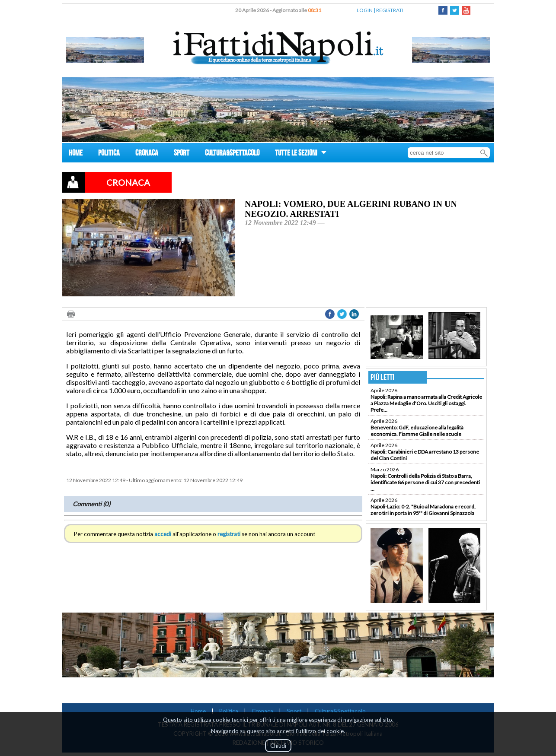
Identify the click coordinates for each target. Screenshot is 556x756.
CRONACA (147, 154)
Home (198, 711)
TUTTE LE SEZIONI (301, 154)
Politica (229, 711)
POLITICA (109, 154)
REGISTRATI (390, 10)
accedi (163, 534)
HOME (76, 154)
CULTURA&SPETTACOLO (232, 154)
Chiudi (278, 746)
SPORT (182, 154)
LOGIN (365, 10)
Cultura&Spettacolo (340, 711)
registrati (229, 534)
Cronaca (262, 711)
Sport (294, 711)
